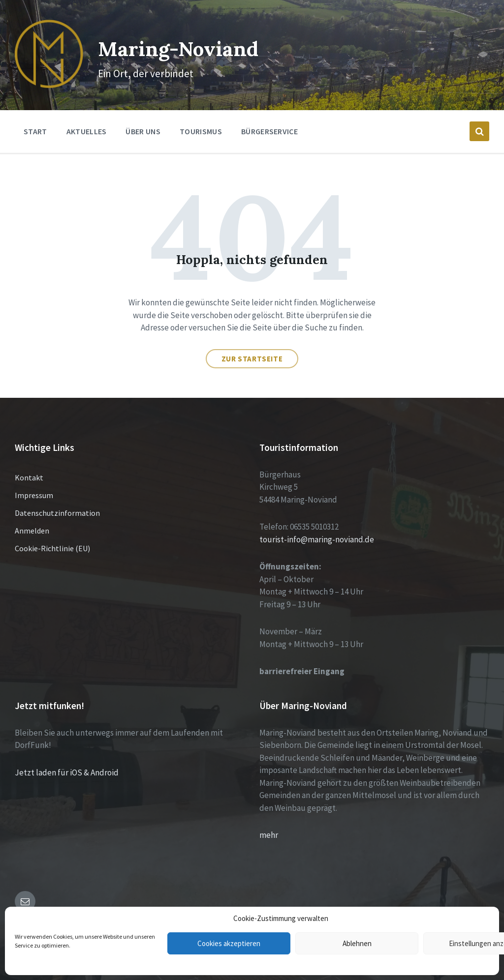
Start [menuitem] (35, 120)
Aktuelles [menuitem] (87, 120)
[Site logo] (44, 74)
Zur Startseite (252, 348)
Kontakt (29, 467)
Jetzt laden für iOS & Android (67, 762)
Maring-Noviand (187, 42)
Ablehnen (357, 943)
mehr (269, 824)
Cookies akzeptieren (229, 943)
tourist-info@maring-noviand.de (317, 529)
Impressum (34, 484)
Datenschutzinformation (57, 502)
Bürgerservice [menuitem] (269, 120)
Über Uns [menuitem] (143, 120)
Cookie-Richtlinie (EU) (52, 537)
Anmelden (32, 520)
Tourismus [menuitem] (201, 120)
